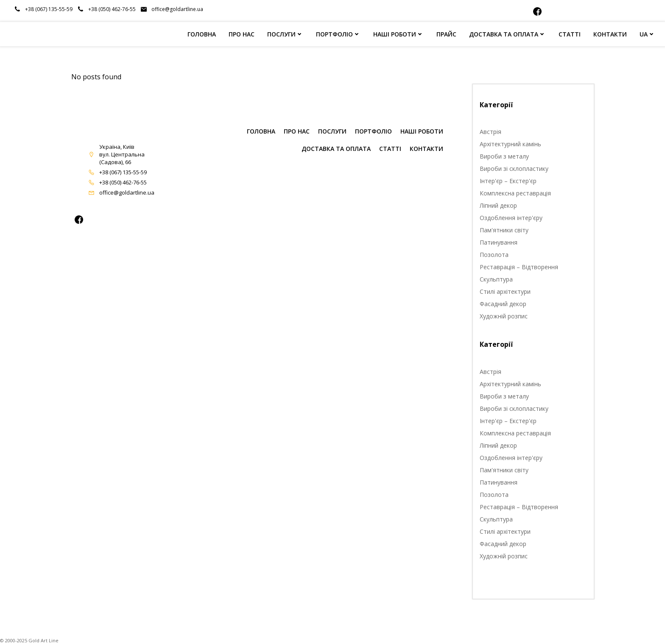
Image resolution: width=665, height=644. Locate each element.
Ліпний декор (498, 205)
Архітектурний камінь (510, 144)
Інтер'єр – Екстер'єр (508, 181)
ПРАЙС (446, 34)
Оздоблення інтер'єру (511, 218)
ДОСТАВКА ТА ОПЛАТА (507, 34)
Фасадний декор (503, 304)
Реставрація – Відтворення (519, 267)
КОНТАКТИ (610, 34)
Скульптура (496, 279)
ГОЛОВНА (202, 34)
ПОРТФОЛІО (338, 34)
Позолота (494, 255)
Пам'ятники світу (504, 230)
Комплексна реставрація (515, 193)
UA (647, 34)
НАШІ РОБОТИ (398, 34)
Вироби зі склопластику (514, 169)
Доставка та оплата (336, 149)
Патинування (499, 242)
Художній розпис (504, 316)
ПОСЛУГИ (285, 34)
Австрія (490, 132)
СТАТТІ (570, 34)
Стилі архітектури (505, 291)
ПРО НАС (242, 34)
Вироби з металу (504, 156)
